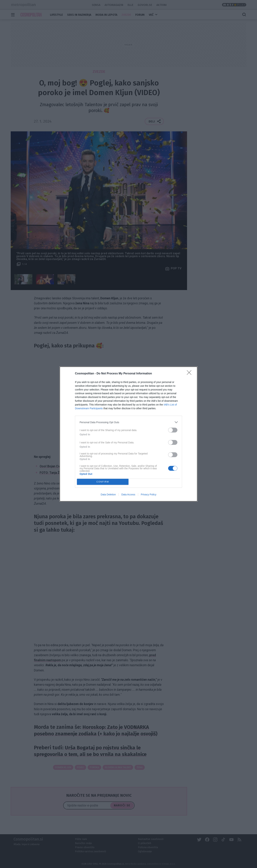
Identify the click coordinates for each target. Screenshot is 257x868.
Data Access (128, 494)
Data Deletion (108, 494)
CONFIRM (103, 482)
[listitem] (128, 422)
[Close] (190, 374)
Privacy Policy (149, 494)
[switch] (173, 430)
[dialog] (128, 434)
